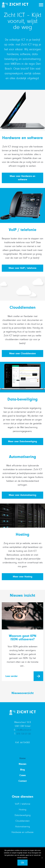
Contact (23, 781)
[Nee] (42, 858)
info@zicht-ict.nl (24, 730)
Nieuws (22, 764)
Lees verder (12, 676)
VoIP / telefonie (23, 804)
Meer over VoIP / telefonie (22, 268)
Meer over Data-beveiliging (22, 441)
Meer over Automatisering (22, 495)
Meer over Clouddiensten (23, 353)
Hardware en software (22, 832)
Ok (23, 863)
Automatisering (23, 827)
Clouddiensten (23, 821)
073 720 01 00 (24, 734)
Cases (23, 775)
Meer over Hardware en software (22, 178)
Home (22, 758)
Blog (22, 770)
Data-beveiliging (23, 815)
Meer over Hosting (23, 577)
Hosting (23, 810)
